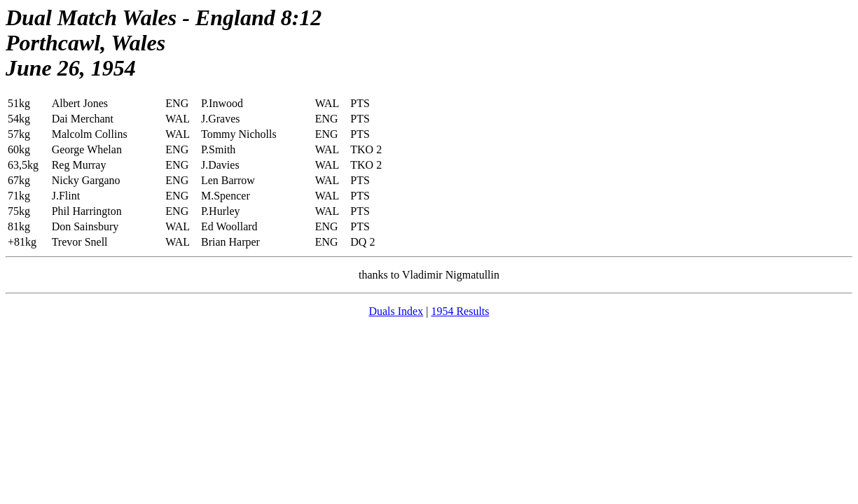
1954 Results (460, 311)
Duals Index (396, 311)
